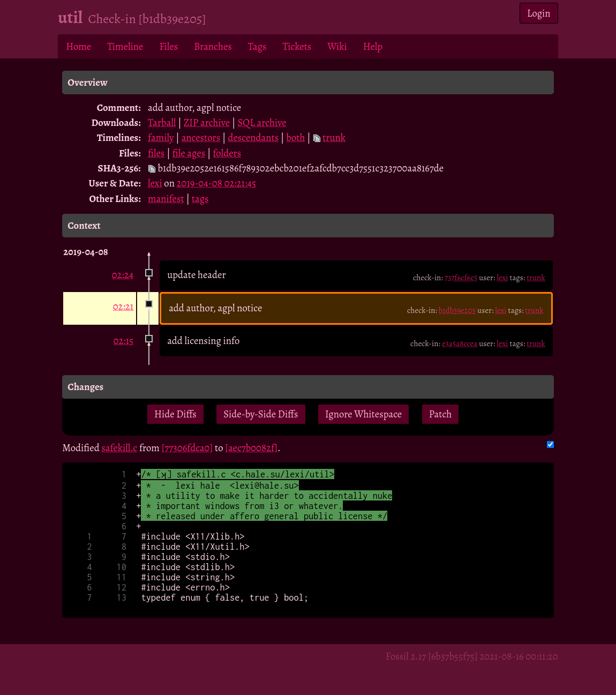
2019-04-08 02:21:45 (216, 183)
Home (78, 46)
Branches (213, 46)
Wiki (337, 46)
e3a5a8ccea (460, 343)
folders (227, 153)
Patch (441, 414)
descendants (253, 137)
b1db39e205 (457, 310)
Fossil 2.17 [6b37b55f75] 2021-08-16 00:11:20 (472, 656)
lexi (155, 183)
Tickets (297, 46)
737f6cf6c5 (461, 278)
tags (200, 199)
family (161, 137)
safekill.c (119, 448)
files (156, 153)
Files (168, 46)
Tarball (162, 122)
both (296, 137)
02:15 (123, 341)
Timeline (125, 46)
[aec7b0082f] (251, 448)
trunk (334, 137)
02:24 (123, 275)
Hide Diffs (175, 414)
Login (539, 13)
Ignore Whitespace (363, 414)
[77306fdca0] (187, 448)
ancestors (201, 137)
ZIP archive (207, 122)
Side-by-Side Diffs (261, 414)
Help (373, 46)
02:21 (123, 306)
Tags (257, 46)
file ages (189, 153)
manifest (166, 199)
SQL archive (262, 122)
